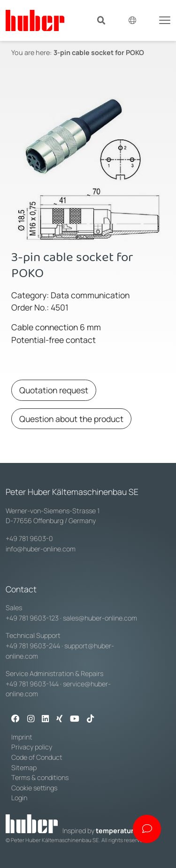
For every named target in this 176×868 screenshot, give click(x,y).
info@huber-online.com (41, 549)
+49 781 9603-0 (29, 538)
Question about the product (71, 419)
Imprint (22, 737)
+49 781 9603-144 (32, 684)
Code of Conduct (37, 757)
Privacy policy (32, 747)
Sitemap (24, 768)
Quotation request (54, 390)
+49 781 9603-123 (32, 618)
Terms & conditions (40, 777)
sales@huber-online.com (100, 618)
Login (19, 798)
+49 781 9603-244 (33, 646)
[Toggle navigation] (165, 19)
